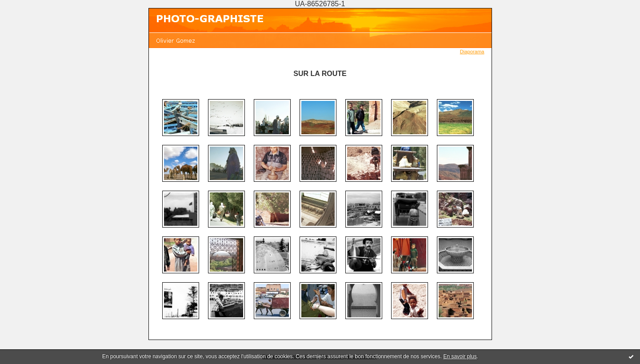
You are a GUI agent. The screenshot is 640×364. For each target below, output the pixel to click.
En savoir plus (460, 356)
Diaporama (472, 52)
